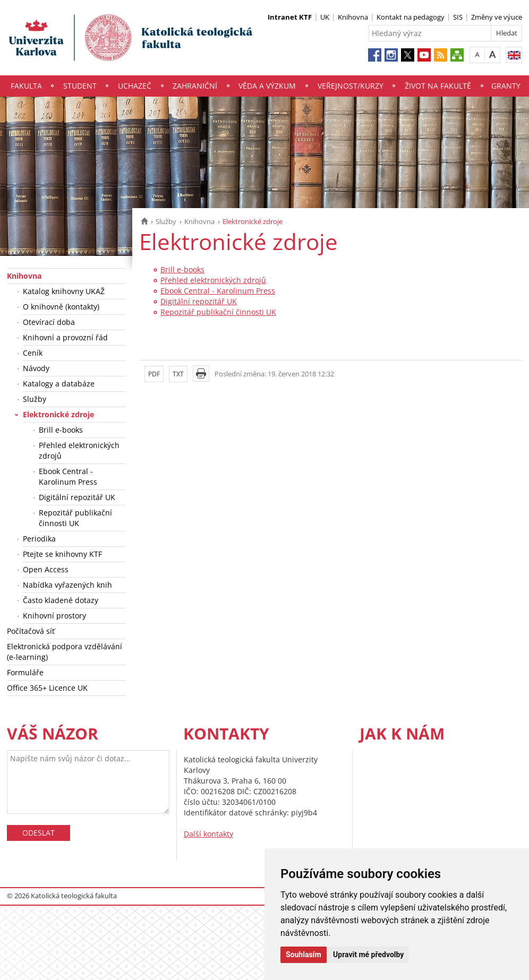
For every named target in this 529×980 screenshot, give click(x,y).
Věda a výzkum (267, 86)
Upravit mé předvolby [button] (368, 955)
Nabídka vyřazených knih (67, 585)
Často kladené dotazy (61, 600)
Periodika (39, 539)
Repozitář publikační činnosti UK (75, 518)
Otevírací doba (49, 322)
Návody (36, 368)
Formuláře (25, 672)
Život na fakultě (438, 86)
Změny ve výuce (497, 17)
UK (325, 17)
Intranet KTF (290, 17)
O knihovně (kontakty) (61, 307)
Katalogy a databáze (59, 384)
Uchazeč (135, 86)
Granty (506, 86)
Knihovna (353, 17)
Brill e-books (61, 430)
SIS (458, 17)
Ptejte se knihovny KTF (62, 554)
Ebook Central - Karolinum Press (68, 476)
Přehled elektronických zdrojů (79, 450)
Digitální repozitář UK (77, 497)
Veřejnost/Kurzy (351, 86)
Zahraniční (195, 86)
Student (80, 86)
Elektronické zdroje (58, 414)
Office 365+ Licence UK (47, 688)
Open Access (46, 569)
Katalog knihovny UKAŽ (64, 291)
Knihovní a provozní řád (65, 337)
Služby (166, 221)
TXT (178, 374)
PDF (154, 374)
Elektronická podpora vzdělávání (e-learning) (65, 652)
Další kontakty (208, 834)
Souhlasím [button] (304, 955)
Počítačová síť (31, 631)
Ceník (33, 353)
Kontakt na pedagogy (411, 17)
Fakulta (26, 86)
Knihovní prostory (54, 616)
